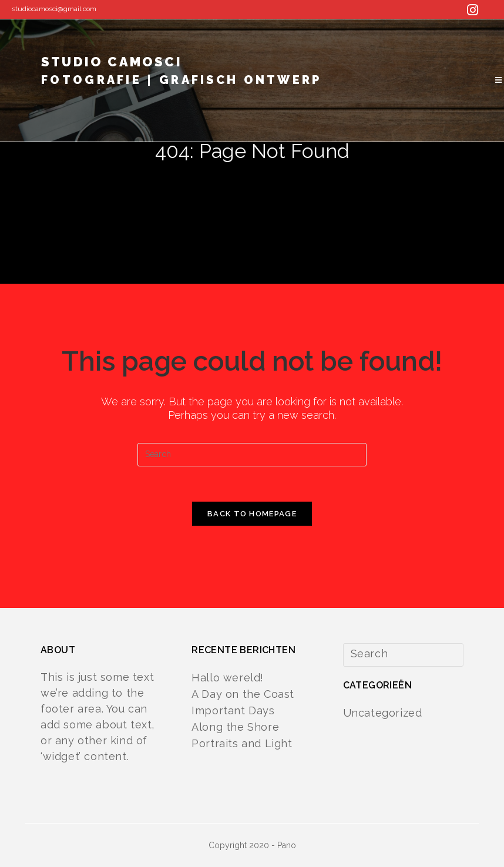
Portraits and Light (242, 743)
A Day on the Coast (243, 694)
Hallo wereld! (228, 678)
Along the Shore (235, 727)
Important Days (233, 710)
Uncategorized (383, 713)
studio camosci (182, 75)
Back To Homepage (252, 514)
